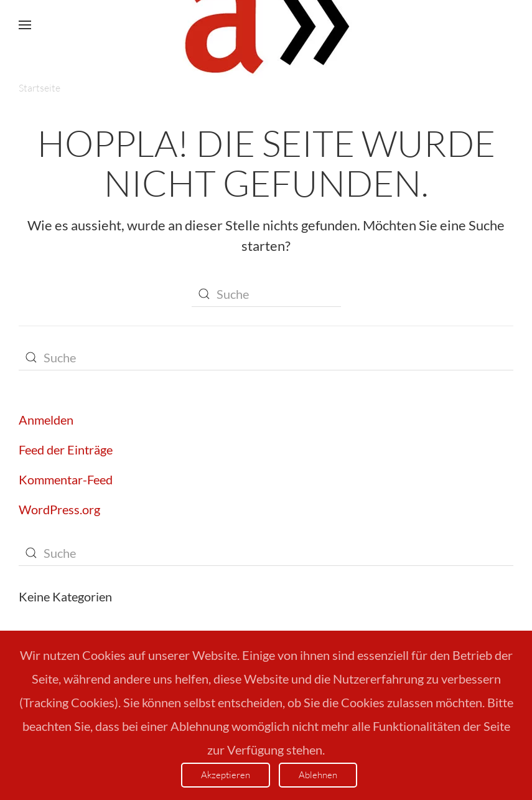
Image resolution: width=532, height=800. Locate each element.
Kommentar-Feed (66, 479)
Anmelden (46, 420)
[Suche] (266, 294)
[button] (25, 25)
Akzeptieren (226, 775)
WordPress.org (59, 509)
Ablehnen (318, 775)
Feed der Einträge (66, 449)
